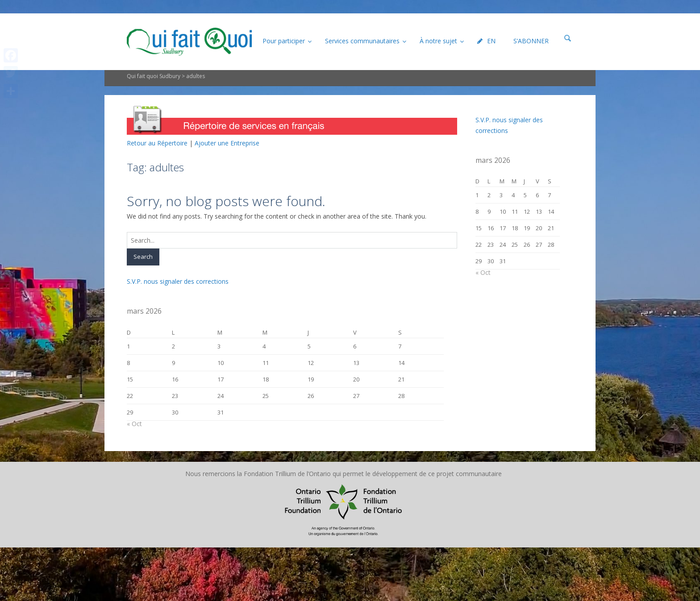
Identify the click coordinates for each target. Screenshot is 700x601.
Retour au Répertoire (157, 143)
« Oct (134, 424)
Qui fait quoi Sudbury (154, 76)
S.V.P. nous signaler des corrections (178, 281)
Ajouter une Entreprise (227, 143)
